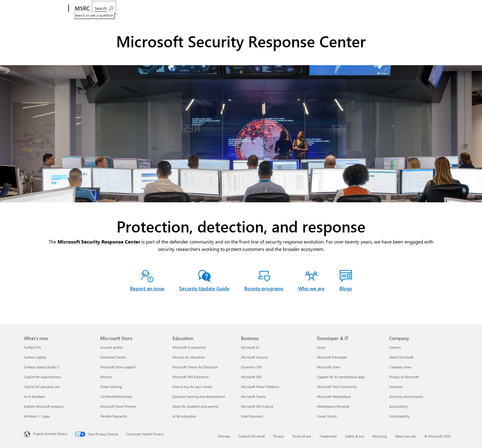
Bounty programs (264, 288)
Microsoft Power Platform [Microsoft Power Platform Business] (260, 387)
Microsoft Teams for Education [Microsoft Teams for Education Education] (195, 367)
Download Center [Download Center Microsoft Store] (113, 357)
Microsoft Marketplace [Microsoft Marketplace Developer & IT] (334, 396)
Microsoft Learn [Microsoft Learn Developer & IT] (329, 367)
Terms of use (302, 436)
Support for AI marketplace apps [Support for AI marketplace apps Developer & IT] (341, 377)
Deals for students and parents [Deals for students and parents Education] (196, 406)
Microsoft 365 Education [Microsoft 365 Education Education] (191, 377)
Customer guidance (153, 8)
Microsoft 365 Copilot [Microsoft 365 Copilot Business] (257, 406)
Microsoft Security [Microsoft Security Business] (255, 357)
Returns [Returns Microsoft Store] (106, 377)
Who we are (218, 8)
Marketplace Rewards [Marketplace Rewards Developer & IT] (333, 406)
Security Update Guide (204, 288)
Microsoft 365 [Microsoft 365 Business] (251, 377)
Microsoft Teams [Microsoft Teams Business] (253, 396)
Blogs (246, 8)
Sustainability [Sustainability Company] (399, 416)
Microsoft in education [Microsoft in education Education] (189, 347)
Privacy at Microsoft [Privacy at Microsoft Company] (404, 377)
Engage (189, 8)
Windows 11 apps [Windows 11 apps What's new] (37, 416)
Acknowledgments (278, 8)
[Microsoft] (45, 9)
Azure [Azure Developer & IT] (321, 347)
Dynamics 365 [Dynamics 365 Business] (251, 367)
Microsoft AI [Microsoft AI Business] (250, 347)
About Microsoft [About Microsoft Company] (401, 357)
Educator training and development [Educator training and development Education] (199, 396)
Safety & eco (355, 436)
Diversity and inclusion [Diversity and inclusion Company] (406, 396)
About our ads (405, 436)
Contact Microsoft (252, 436)
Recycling (380, 436)
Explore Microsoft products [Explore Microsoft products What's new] (44, 406)
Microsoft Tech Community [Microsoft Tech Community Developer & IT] (337, 387)
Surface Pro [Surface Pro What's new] (32, 347)
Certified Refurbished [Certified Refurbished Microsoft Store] (116, 396)
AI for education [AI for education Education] (184, 416)
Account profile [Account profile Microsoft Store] (111, 347)
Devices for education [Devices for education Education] (189, 357)
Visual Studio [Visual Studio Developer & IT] (327, 416)
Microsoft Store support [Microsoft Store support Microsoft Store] (118, 367)
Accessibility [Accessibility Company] (398, 406)
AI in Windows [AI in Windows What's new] (35, 396)
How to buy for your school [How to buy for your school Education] (192, 387)
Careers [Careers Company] (395, 347)
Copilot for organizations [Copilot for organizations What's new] (42, 377)
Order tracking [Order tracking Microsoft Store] (111, 387)
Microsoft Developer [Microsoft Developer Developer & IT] (332, 357)
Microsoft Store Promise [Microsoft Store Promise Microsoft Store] (118, 406)
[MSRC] (82, 9)
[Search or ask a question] (443, 8)
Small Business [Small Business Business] (252, 416)
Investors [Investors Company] (396, 387)
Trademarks (328, 436)
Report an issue (110, 8)
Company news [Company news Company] (400, 367)
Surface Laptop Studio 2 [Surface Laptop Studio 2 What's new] (42, 367)
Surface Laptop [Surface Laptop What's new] (35, 357)
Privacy (279, 436)
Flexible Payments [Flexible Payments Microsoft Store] (114, 416)
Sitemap (224, 436)
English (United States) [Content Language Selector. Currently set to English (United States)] (50, 433)
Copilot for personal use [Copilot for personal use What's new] (42, 387)
